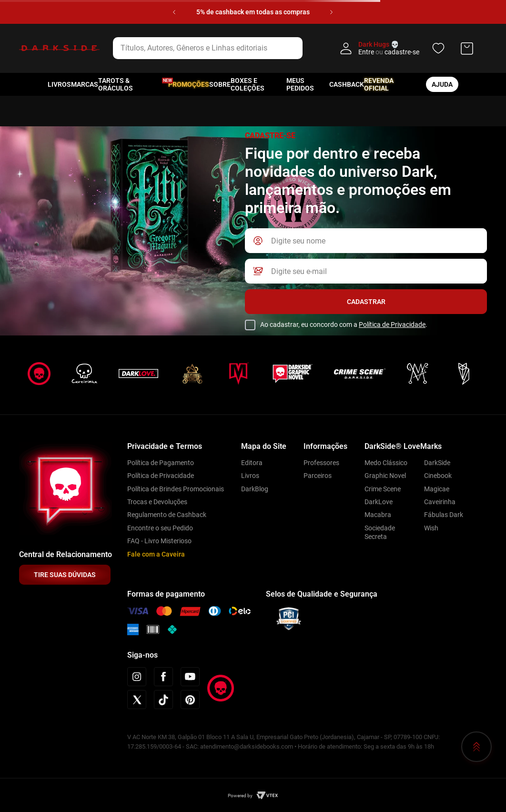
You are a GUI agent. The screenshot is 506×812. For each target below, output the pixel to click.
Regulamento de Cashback (167, 515)
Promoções (189, 84)
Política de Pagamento (161, 463)
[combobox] (220, 48)
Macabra (378, 515)
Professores (321, 463)
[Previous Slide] (174, 12)
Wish (431, 528)
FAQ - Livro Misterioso (159, 541)
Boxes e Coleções (248, 84)
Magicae (437, 489)
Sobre (220, 84)
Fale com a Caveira (156, 554)
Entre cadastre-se (389, 52)
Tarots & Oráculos (116, 84)
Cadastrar (366, 302)
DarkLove (379, 502)
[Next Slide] (331, 12)
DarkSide (437, 463)
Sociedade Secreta (380, 532)
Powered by (240, 796)
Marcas (85, 84)
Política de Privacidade (392, 325)
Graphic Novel (385, 476)
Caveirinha (440, 502)
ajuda (442, 84)
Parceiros (318, 476)
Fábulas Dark (444, 515)
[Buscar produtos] (318, 48)
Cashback (347, 84)
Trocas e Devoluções (157, 502)
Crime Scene (383, 489)
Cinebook (438, 476)
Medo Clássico (386, 463)
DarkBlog (255, 489)
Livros (59, 84)
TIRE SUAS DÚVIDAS (65, 575)
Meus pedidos (300, 84)
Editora (252, 463)
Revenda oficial (379, 84)
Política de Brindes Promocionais (176, 489)
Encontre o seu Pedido (160, 528)
